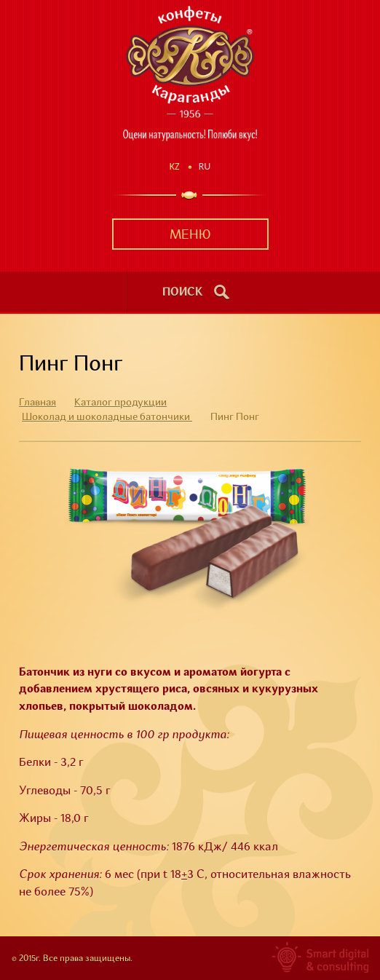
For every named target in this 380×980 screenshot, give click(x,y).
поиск (183, 293)
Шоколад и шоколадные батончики (107, 417)
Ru (205, 166)
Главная (37, 403)
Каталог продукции (120, 403)
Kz (175, 166)
